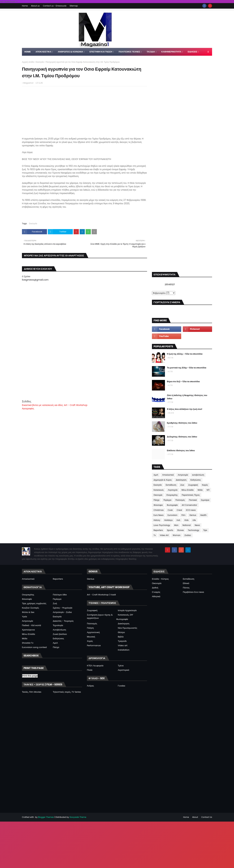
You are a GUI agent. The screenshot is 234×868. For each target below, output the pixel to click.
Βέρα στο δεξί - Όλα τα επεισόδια (183, 381)
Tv (155, 535)
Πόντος (186, 588)
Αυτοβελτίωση (59, 630)
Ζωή (55, 603)
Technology (194, 530)
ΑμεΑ (156, 475)
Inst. (179, 520)
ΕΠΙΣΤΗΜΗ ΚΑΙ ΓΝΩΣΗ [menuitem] (101, 52)
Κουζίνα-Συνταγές (30, 608)
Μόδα (200, 490)
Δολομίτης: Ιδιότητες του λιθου (182, 437)
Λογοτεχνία (173, 490)
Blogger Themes (46, 817)
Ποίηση (90, 628)
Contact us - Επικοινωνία (55, 6)
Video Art (164, 535)
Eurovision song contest (34, 647)
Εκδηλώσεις (196, 480)
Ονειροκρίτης (172, 495)
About (195, 817)
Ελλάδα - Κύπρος (160, 579)
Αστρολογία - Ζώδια (62, 612)
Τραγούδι (122, 641)
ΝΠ (208, 490)
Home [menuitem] (28, 52)
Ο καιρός (156, 592)
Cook (170, 510)
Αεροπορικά (123, 670)
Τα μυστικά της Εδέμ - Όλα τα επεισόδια (187, 368)
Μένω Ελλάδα (188, 490)
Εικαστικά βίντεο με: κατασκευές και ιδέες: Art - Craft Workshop (55, 405)
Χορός (90, 641)
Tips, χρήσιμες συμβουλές (34, 603)
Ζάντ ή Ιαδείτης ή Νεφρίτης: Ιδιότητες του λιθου (187, 397)
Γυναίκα (121, 686)
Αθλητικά (156, 596)
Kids (187, 520)
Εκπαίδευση (171, 485)
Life (194, 520)
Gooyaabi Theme (78, 817)
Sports (170, 530)
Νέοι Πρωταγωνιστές (127, 628)
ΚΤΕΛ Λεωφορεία (95, 666)
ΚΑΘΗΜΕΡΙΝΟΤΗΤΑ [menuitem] (171, 52)
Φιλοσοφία (27, 599)
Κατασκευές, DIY (125, 615)
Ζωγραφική (193, 485)
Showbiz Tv (28, 643)
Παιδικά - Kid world (31, 625)
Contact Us (207, 817)
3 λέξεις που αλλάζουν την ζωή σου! (185, 409)
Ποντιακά (193, 500)
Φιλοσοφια (158, 505)
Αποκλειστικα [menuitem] (43, 52)
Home (25, 6)
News (197, 525)
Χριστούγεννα (28, 630)
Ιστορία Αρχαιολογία (127, 610)
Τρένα (121, 666)
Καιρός (205, 485)
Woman (177, 535)
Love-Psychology (162, 525)
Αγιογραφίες (28, 409)
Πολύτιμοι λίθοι (60, 595)
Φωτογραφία (172, 505)
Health (203, 515)
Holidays (168, 520)
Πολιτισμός (180, 500)
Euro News (159, 515)
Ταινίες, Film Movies (32, 692)
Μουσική (91, 637)
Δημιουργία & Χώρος (163, 480)
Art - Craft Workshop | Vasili (101, 595)
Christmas (159, 510)
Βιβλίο (121, 637)
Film (183, 515)
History (157, 520)
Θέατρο (121, 632)
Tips (205, 530)
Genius (193, 515)
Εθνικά (186, 583)
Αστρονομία (183, 475)
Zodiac (188, 535)
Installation (124, 650)
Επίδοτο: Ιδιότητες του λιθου (181, 450)
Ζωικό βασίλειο (60, 634)
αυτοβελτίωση (198, 475)
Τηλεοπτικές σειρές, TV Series (67, 692)
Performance (94, 645)
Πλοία (90, 670)
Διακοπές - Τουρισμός (63, 621)
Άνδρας (90, 686)
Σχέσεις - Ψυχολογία (63, 608)
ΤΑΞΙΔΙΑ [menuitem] (151, 52)
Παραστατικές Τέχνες (191, 495)
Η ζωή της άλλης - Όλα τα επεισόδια (185, 354)
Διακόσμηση (181, 480)
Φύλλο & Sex (28, 612)
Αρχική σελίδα (28, 62)
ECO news (191, 510)
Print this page (30, 676)
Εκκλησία (40, 62)
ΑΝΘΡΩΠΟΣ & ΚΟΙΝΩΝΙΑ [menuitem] (70, 52)
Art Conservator (189, 505)
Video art (123, 645)
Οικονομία (158, 495)
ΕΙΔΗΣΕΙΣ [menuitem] (192, 52)
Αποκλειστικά (168, 475)
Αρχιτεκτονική (93, 632)
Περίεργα (167, 500)
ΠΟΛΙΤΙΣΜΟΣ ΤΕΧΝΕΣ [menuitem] (129, 52)
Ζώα (182, 485)
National (187, 525)
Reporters (158, 530)
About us (35, 6)
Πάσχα (156, 500)
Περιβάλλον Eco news (193, 592)
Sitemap (74, 6)
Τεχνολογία (58, 625)
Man (176, 525)
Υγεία (24, 617)
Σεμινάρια (205, 500)
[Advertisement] (84, 377)
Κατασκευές (159, 490)
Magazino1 (28, 83)
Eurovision (172, 515)
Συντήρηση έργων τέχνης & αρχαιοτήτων (100, 616)
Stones (181, 530)
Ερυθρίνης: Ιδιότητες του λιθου (182, 423)
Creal (179, 510)
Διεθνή (155, 588)
